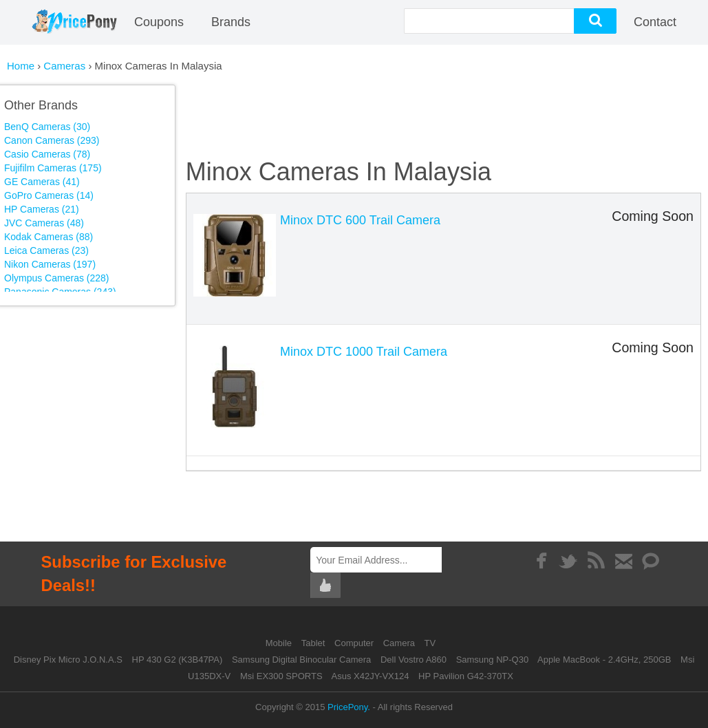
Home (21, 66)
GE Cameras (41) (42, 182)
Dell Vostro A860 (414, 660)
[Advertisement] (122, 409)
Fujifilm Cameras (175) (53, 168)
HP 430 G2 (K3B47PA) (178, 660)
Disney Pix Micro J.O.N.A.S (68, 660)
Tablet (314, 643)
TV (430, 643)
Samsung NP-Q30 (493, 660)
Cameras (66, 66)
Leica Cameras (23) (46, 250)
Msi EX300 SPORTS (281, 676)
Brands (231, 22)
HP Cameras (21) (42, 209)
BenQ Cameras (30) (47, 127)
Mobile (280, 643)
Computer (355, 643)
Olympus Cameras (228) (57, 278)
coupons (159, 22)
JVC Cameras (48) (44, 223)
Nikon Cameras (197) (50, 264)
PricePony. (349, 707)
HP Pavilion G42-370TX (466, 676)
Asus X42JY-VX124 (370, 676)
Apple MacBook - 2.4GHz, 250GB (604, 660)
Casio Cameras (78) (47, 154)
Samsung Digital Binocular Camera (301, 660)
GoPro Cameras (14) (49, 195)
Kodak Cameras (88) (49, 237)
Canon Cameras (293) (52, 140)
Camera (400, 643)
